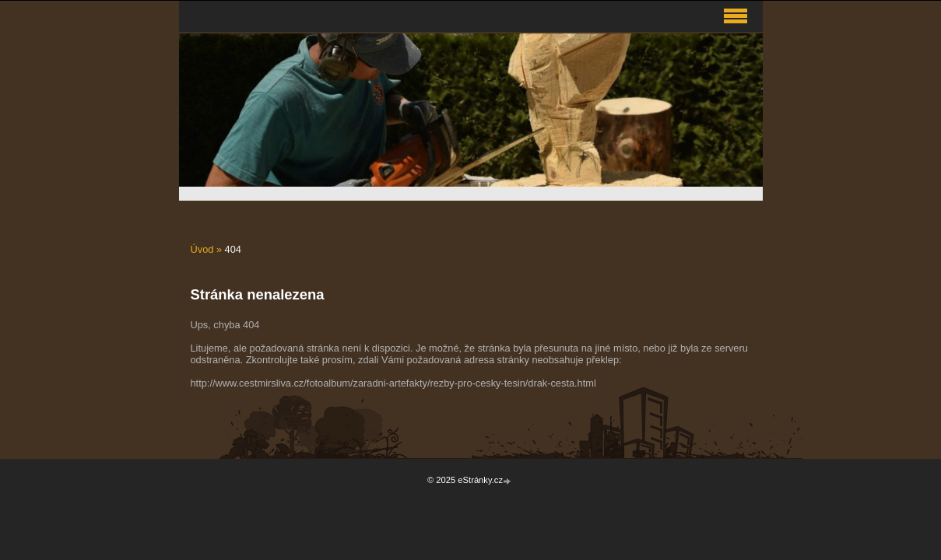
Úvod (202, 249)
